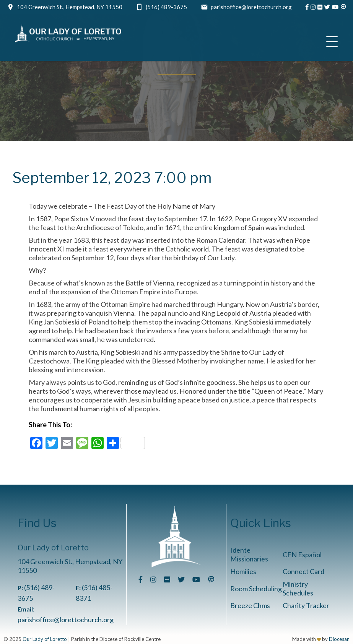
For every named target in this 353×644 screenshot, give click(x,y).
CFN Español (302, 555)
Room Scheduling (256, 589)
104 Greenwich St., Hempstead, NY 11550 (70, 7)
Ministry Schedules (298, 588)
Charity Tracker (306, 605)
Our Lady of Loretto (45, 639)
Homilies (243, 571)
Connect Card (303, 571)
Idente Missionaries (249, 554)
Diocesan (339, 639)
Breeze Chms (250, 605)
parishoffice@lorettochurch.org (251, 7)
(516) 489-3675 (166, 7)
